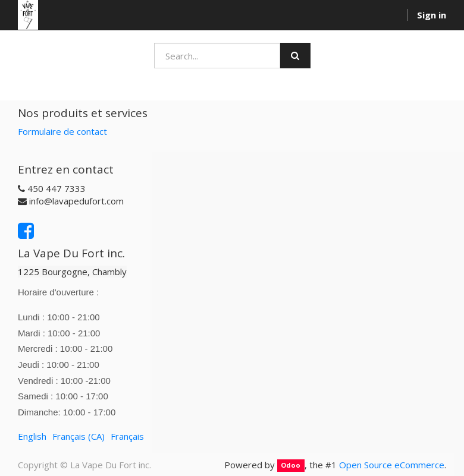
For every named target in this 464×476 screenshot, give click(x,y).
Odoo (291, 466)
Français (127, 436)
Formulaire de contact (62, 131)
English (32, 436)
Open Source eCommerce (392, 465)
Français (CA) (79, 436)
